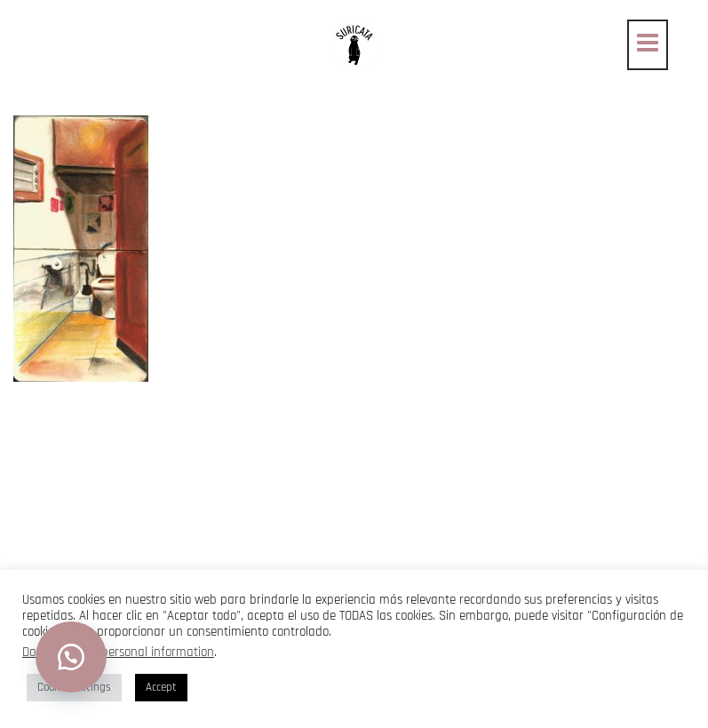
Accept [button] (161, 687)
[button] (71, 657)
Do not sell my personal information (118, 652)
